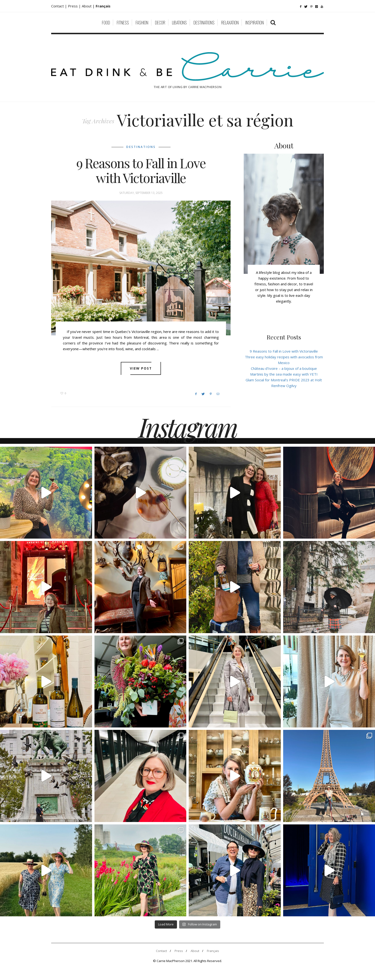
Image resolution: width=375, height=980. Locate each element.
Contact (161, 951)
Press (179, 951)
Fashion (142, 23)
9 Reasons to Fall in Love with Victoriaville (141, 170)
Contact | (60, 6)
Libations (179, 23)
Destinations (204, 23)
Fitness (123, 23)
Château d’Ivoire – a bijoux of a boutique (284, 368)
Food (106, 23)
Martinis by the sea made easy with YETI (284, 374)
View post (141, 368)
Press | (75, 6)
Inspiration (255, 23)
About (87, 6)
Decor (160, 23)
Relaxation (230, 23)
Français (213, 951)
